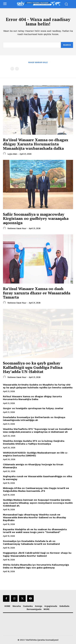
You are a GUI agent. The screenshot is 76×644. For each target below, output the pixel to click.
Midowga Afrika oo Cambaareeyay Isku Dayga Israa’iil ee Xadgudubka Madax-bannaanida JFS (36, 490)
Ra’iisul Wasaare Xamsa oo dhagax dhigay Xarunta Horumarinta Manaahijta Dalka (32, 398)
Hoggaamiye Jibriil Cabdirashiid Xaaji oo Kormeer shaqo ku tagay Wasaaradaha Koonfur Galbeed (37, 554)
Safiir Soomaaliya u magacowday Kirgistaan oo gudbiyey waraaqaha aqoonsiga (36, 218)
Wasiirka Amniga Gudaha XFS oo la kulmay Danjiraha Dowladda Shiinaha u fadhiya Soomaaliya (34, 442)
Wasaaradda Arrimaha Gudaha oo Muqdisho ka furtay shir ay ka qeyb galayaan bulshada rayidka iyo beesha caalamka (38, 386)
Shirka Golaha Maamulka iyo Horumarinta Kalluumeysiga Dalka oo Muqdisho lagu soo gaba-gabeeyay (36, 566)
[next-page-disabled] (17, 69)
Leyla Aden (12, 154)
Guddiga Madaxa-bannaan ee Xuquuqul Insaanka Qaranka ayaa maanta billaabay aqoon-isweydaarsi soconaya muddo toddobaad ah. (38, 503)
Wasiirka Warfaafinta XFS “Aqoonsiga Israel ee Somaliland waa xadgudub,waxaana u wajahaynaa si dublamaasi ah (37, 430)
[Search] (67, 45)
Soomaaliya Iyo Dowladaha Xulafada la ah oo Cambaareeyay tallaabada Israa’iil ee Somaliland (31, 542)
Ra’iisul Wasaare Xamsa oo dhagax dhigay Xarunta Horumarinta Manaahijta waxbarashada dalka (36, 144)
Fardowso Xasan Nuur (17, 228)
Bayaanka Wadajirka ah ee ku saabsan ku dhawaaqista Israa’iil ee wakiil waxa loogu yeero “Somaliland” (35, 531)
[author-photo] (5, 154)
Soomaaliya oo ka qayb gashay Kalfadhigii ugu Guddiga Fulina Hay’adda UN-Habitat (33, 367)
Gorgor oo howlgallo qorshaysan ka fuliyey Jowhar (33, 408)
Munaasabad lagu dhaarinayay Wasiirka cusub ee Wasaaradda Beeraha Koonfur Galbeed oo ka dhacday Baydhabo (35, 517)
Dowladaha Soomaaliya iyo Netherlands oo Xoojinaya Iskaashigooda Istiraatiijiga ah (34, 419)
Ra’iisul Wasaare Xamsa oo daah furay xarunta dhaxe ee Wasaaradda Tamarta (37, 293)
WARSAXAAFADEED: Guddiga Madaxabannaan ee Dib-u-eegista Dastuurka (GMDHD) (35, 454)
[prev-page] (12, 69)
